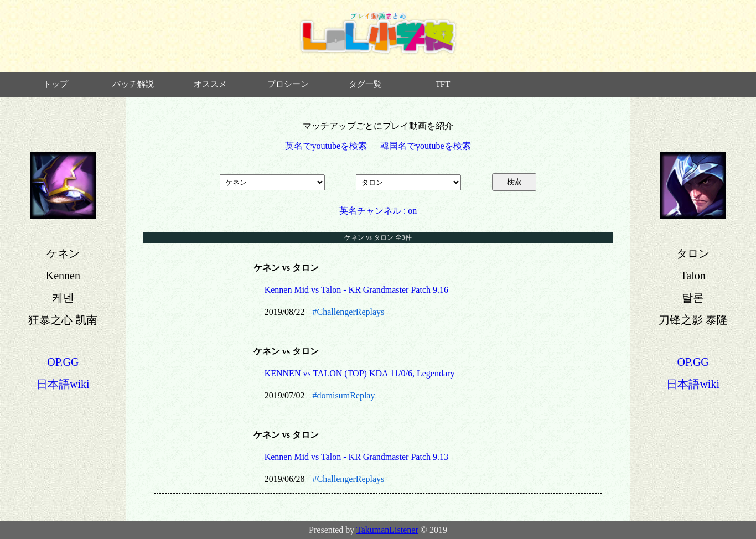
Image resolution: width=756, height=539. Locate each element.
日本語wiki (63, 384)
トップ (56, 84)
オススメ (210, 84)
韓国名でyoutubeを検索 (426, 146)
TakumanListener (387, 530)
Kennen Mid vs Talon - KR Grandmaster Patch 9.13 (356, 457)
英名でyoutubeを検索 (326, 146)
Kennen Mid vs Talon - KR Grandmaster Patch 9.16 (356, 290)
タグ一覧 (365, 84)
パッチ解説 (133, 84)
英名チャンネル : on (378, 211)
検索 (514, 182)
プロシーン (288, 84)
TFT (443, 84)
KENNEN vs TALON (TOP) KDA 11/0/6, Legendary (360, 373)
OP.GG (63, 362)
